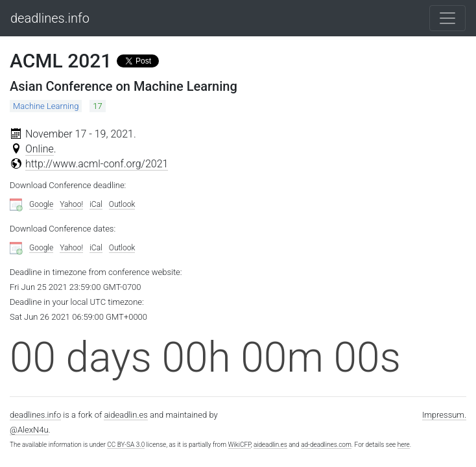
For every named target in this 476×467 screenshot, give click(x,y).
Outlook (122, 204)
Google (41, 204)
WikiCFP (240, 445)
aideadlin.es (125, 415)
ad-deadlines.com (326, 445)
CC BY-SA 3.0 (126, 445)
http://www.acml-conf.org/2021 (97, 164)
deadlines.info (50, 18)
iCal (96, 204)
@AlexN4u (29, 430)
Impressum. (444, 415)
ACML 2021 (61, 61)
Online (40, 149)
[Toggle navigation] (447, 18)
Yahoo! (71, 204)
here (404, 445)
